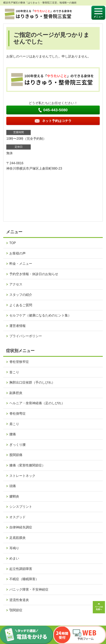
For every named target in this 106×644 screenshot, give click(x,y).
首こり (14, 372)
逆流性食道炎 (19, 600)
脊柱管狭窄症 (19, 362)
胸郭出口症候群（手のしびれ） (32, 382)
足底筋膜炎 (17, 538)
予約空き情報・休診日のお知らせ (34, 274)
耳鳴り (14, 548)
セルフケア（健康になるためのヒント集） (40, 315)
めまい (14, 558)
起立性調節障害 (21, 569)
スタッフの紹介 (21, 295)
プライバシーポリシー (26, 336)
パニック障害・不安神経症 (29, 589)
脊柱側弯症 (17, 414)
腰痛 (13, 434)
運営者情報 (17, 326)
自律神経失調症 (21, 527)
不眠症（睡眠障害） (24, 579)
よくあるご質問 (21, 305)
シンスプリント (21, 507)
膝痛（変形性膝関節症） (27, 465)
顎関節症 (16, 610)
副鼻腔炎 (16, 393)
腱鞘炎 (14, 496)
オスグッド (17, 517)
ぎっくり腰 (17, 445)
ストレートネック (22, 476)
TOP (13, 243)
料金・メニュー (21, 264)
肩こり (14, 424)
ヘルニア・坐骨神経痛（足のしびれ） (37, 403)
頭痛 (13, 486)
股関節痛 (16, 455)
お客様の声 (17, 253)
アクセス (16, 284)
